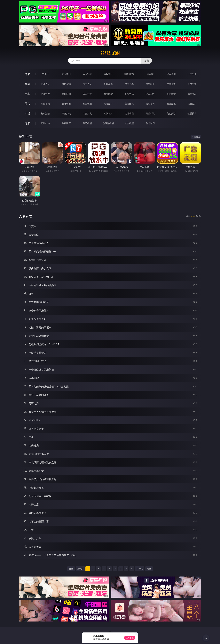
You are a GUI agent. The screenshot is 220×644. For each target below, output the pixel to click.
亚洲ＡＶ (45, 84)
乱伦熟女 (171, 94)
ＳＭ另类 (192, 84)
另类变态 (192, 94)
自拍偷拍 (66, 84)
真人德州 (66, 74)
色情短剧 (150, 123)
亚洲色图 (66, 104)
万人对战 (87, 74)
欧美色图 (87, 104)
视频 (27, 84)
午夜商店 (66, 123)
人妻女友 (87, 113)
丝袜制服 (150, 84)
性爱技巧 (192, 113)
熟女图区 (171, 104)
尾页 (149, 569)
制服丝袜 (129, 94)
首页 (71, 569)
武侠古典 (108, 113)
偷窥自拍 (45, 104)
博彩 (27, 74)
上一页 (80, 569)
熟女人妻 (129, 84)
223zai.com (110, 53)
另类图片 (192, 104)
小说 (27, 113)
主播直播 (171, 84)
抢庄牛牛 (192, 74)
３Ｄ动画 (108, 84)
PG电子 (45, 74)
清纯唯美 (150, 104)
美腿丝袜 (129, 104)
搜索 (146, 61)
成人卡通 (87, 94)
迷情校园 (129, 113)
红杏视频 (129, 123)
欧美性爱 (108, 94)
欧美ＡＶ (87, 84)
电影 (27, 94)
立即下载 (130, 638)
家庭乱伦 (66, 113)
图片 (27, 104)
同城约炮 (45, 123)
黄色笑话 (171, 113)
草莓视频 (87, 123)
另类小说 (150, 113)
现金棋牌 (171, 74)
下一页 (140, 569)
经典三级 (150, 94)
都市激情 (45, 113)
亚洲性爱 (45, 94)
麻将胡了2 (129, 74)
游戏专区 (108, 74)
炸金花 (150, 74)
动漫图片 (108, 104)
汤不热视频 (108, 123)
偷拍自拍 (66, 94)
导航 (27, 123)
